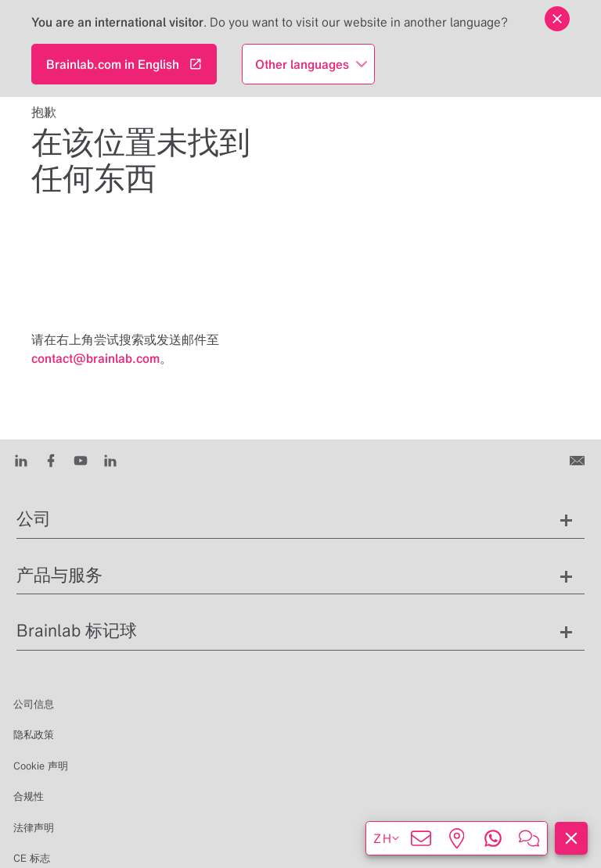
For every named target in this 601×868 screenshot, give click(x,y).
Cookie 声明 (41, 766)
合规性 (29, 796)
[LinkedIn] (21, 460)
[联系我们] (579, 460)
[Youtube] (81, 460)
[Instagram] (110, 460)
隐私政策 (34, 735)
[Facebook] (51, 460)
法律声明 (34, 828)
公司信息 (34, 704)
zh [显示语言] (387, 838)
